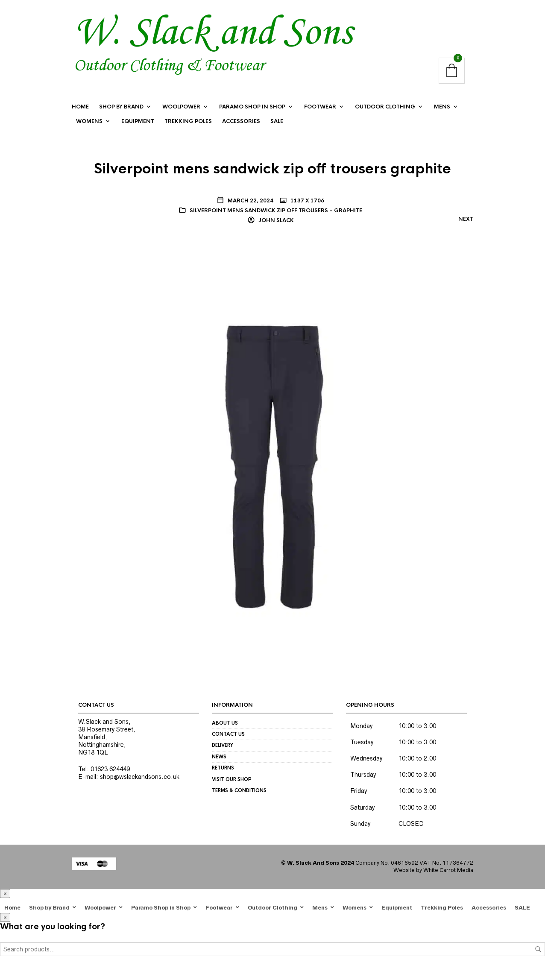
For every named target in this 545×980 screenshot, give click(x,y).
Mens (442, 107)
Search (538, 949)
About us (225, 723)
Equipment (138, 122)
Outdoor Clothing (385, 107)
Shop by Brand (121, 107)
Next (466, 219)
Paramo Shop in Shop (252, 107)
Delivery (223, 746)
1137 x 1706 (307, 201)
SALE (277, 122)
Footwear (320, 107)
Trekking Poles (188, 122)
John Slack (275, 220)
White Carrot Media (448, 870)
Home (80, 107)
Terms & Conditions (239, 790)
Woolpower (181, 107)
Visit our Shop (232, 779)
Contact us (228, 734)
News (219, 757)
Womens (89, 122)
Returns (223, 768)
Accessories (241, 122)
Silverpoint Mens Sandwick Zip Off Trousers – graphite (276, 211)
